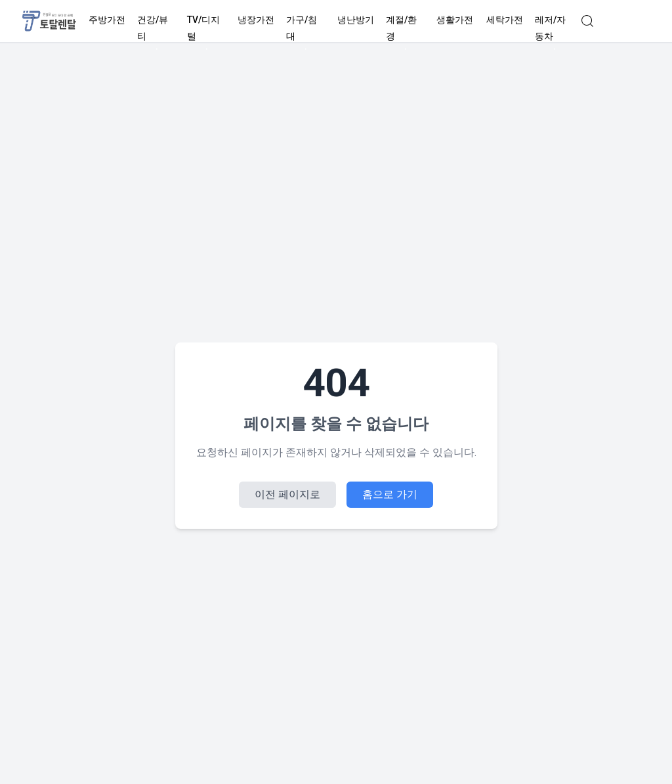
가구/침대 (306, 28)
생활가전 (455, 20)
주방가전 (107, 20)
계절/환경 (406, 28)
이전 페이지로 (287, 494)
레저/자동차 (555, 28)
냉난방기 (356, 20)
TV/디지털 (207, 28)
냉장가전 (256, 20)
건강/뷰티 (157, 28)
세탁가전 (505, 20)
